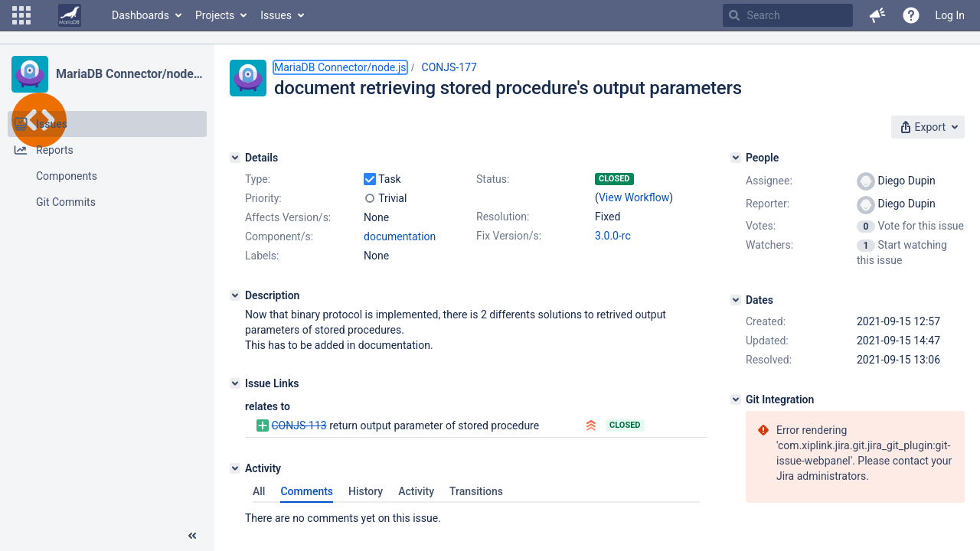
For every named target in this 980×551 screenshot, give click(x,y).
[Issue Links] (235, 383)
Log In (950, 15)
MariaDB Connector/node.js (129, 74)
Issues (276, 15)
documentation (400, 236)
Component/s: (279, 236)
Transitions (476, 491)
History (366, 491)
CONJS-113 (299, 425)
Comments (307, 491)
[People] (736, 158)
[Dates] (736, 300)
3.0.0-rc (613, 236)
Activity (416, 491)
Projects (215, 15)
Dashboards (140, 15)
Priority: (263, 198)
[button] (21, 15)
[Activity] (235, 468)
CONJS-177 (449, 67)
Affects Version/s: (288, 217)
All (259, 491)
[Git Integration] (736, 399)
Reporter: (768, 204)
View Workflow (634, 197)
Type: (258, 179)
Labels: (262, 256)
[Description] (235, 295)
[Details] (235, 158)
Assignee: (769, 181)
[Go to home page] (70, 15)
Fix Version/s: (509, 236)
